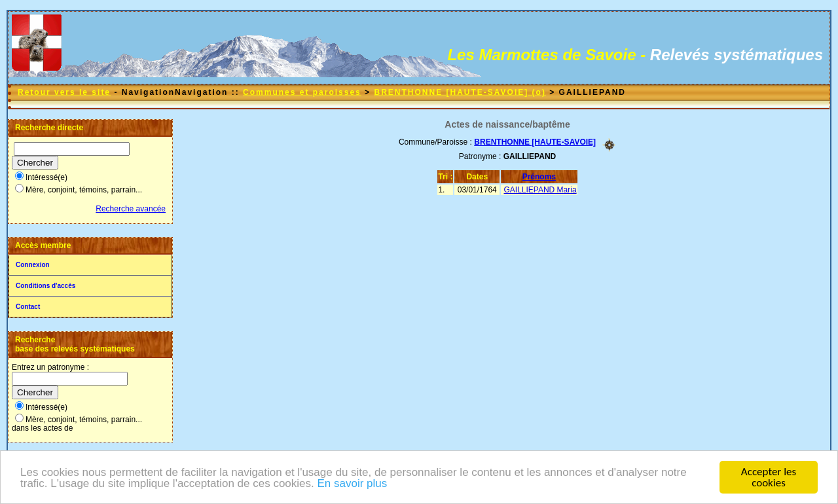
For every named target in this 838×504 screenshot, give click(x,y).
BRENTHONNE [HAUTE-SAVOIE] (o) (460, 92)
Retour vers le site (64, 92)
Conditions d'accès (46, 286)
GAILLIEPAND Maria (540, 190)
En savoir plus (352, 484)
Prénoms (539, 177)
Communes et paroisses (302, 92)
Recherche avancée (131, 209)
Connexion (33, 265)
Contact (28, 307)
